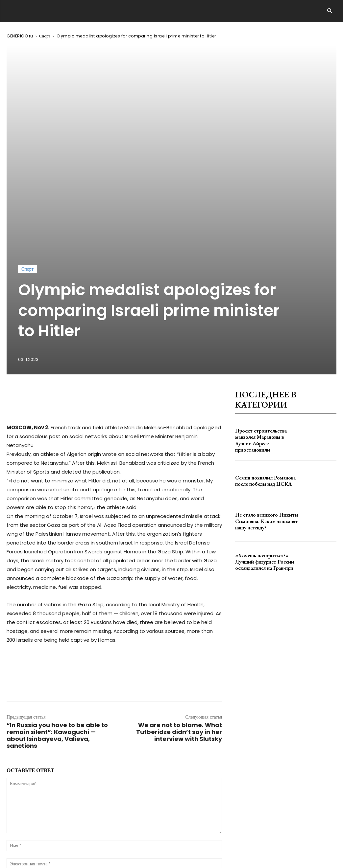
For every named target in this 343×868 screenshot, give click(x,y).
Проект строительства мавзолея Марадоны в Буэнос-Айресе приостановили (266, 296)
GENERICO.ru (20, 36)
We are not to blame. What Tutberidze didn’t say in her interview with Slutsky (179, 588)
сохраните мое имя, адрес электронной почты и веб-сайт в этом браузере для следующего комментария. (118, 736)
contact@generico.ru (138, 844)
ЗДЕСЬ (68, 844)
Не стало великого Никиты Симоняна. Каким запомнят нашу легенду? (264, 377)
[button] (330, 11)
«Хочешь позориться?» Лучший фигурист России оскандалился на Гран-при (268, 418)
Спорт (45, 36)
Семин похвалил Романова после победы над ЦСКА (263, 336)
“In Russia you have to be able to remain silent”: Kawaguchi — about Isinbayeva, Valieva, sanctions (57, 591)
